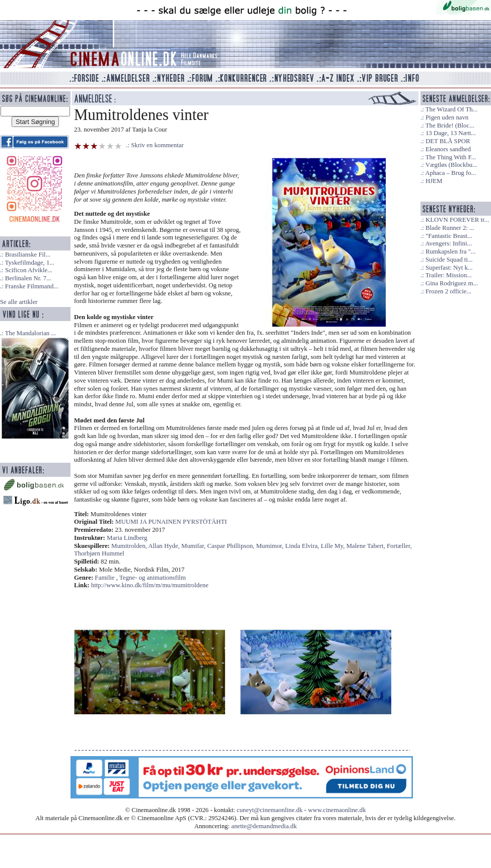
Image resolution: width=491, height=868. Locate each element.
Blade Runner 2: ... (450, 228)
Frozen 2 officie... (448, 291)
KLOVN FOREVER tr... (457, 220)
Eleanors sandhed (448, 149)
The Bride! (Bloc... (450, 126)
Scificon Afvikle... (29, 270)
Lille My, (334, 546)
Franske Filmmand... (32, 286)
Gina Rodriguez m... (452, 283)
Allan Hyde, (165, 546)
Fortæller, (399, 546)
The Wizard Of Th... (452, 109)
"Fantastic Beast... (449, 236)
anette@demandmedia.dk (264, 826)
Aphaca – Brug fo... (450, 173)
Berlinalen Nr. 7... (28, 278)
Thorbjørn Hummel (99, 553)
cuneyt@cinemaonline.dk (270, 810)
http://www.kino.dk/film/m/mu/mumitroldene (150, 585)
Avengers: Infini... (448, 243)
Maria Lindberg (127, 538)
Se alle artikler (19, 302)
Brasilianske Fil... (28, 255)
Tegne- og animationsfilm (153, 578)
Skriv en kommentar (157, 145)
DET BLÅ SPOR (448, 141)
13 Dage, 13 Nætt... (451, 133)
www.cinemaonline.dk (337, 810)
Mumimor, (270, 546)
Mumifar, (194, 546)
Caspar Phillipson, (231, 546)
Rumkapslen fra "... (450, 252)
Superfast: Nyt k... (449, 268)
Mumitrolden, (130, 546)
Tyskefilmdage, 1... (30, 263)
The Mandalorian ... (30, 333)
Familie (104, 578)
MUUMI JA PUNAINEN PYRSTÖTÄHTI (171, 522)
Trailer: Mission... (449, 275)
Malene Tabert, (367, 546)
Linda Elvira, (303, 546)
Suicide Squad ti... (449, 260)
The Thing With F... (451, 157)
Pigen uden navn (447, 117)
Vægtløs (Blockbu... (451, 165)
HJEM (434, 181)
